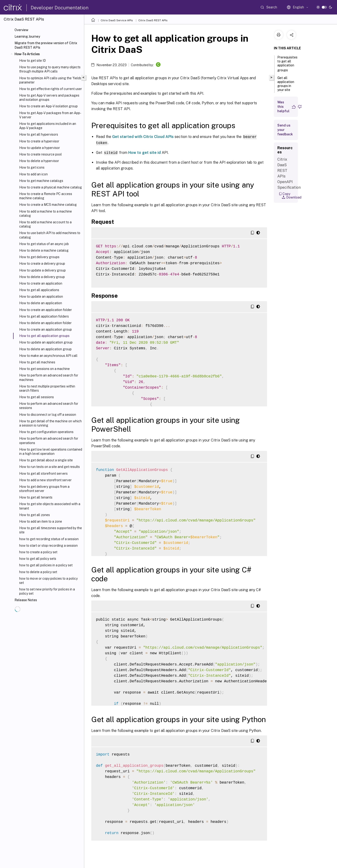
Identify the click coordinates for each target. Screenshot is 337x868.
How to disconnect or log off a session (48, 415)
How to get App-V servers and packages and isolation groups (49, 98)
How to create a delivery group (42, 264)
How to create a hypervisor (39, 141)
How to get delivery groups (39, 257)
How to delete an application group (45, 349)
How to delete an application (41, 303)
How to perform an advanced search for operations (49, 441)
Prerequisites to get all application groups (287, 64)
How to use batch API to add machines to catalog (50, 235)
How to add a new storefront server (45, 480)
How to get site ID (33, 61)
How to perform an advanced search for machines (49, 377)
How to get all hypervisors (39, 134)
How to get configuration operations (46, 432)
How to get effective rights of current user (51, 89)
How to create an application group (46, 329)
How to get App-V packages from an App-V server (50, 115)
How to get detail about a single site (46, 460)
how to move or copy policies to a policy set (48, 581)
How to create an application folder (46, 310)
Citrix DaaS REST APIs (153, 20)
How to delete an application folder (45, 323)
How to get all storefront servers (43, 474)
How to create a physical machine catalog (51, 187)
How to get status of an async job (44, 244)
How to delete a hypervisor (39, 161)
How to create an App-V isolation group (48, 106)
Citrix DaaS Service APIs (117, 20)
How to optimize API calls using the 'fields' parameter (51, 80)
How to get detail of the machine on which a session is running (50, 423)
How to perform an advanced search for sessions (49, 406)
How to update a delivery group (42, 270)
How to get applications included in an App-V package (48, 126)
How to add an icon (33, 174)
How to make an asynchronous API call (48, 356)
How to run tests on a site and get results (49, 467)
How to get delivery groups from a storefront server (44, 489)
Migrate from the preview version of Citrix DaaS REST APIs (46, 45)
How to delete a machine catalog (44, 250)
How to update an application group (46, 342)
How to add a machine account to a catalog (45, 224)
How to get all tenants (36, 497)
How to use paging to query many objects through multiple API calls (50, 69)
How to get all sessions (37, 397)
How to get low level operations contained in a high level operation (51, 452)
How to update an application (41, 297)
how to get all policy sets (38, 559)
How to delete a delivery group (42, 277)
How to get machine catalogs (41, 181)
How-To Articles (27, 54)
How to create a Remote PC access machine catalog (46, 196)
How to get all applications (39, 290)
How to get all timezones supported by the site (51, 530)
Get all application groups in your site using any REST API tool (286, 90)
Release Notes (26, 600)
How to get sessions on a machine (44, 369)
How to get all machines (37, 362)
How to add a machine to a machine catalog (46, 213)
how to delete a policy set (38, 572)
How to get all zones (35, 515)
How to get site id (145, 152)
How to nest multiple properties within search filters (47, 388)
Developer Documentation (60, 8)
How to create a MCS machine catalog (48, 205)
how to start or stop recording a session (48, 546)
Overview (21, 30)
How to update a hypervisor (40, 148)
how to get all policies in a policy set (46, 565)
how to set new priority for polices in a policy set (47, 591)
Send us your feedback (285, 130)
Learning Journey (27, 36)
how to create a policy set (38, 552)
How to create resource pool (40, 154)
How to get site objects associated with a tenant (50, 506)
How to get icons (32, 167)
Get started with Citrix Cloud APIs (143, 137)
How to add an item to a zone (41, 521)
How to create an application (41, 283)
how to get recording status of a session (49, 539)
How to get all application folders (44, 316)
